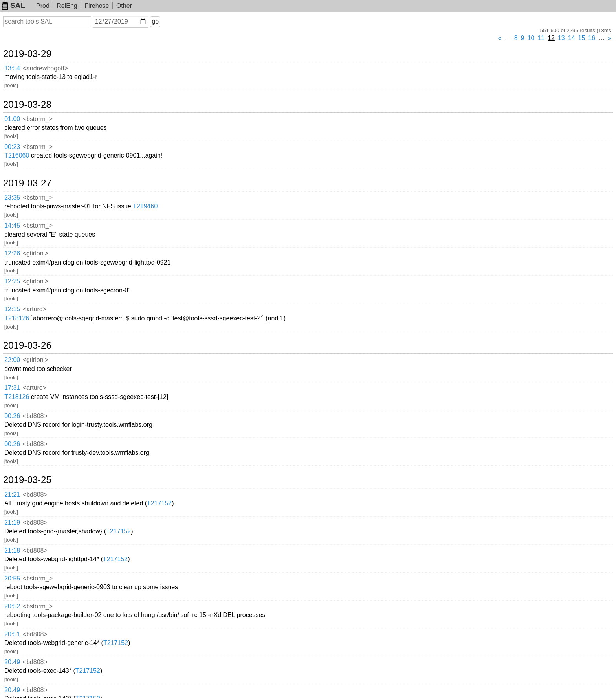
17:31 (12, 388)
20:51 (12, 634)
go (155, 21)
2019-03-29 (27, 54)
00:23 (12, 147)
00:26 (12, 416)
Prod (43, 6)
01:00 (12, 119)
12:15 (12, 309)
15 (582, 38)
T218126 (17, 318)
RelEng (67, 6)
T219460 (145, 206)
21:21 (12, 495)
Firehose (97, 6)
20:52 (12, 606)
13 (561, 38)
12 (551, 38)
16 (592, 38)
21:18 (12, 550)
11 (541, 38)
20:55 (12, 578)
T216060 (17, 155)
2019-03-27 (27, 183)
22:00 (12, 360)
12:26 (12, 253)
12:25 (12, 281)
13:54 (12, 68)
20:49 (12, 662)
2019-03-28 (27, 105)
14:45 (12, 225)
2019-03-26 (27, 345)
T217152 (159, 503)
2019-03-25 (27, 480)
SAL (13, 5)
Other (124, 6)
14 (572, 38)
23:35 (12, 197)
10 (531, 38)
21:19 (12, 523)
